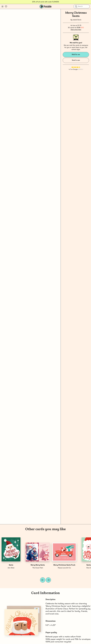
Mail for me (76, 55)
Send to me (76, 60)
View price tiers (76, 30)
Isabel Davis (77, 20)
